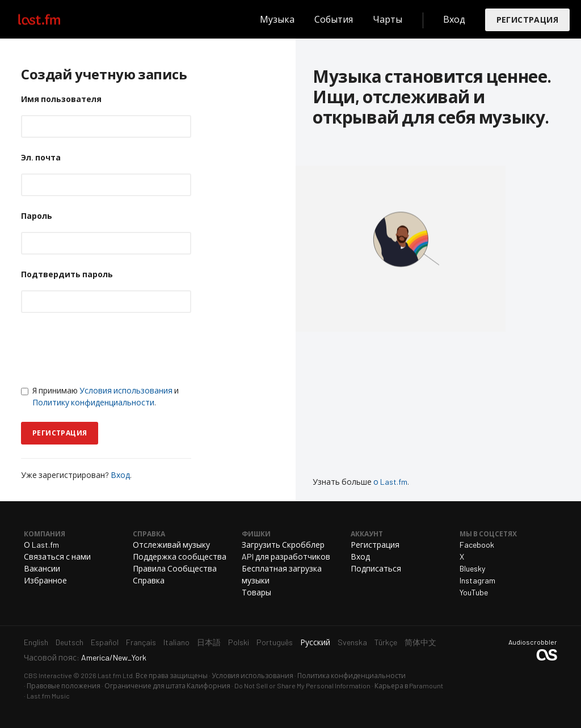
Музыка (277, 19)
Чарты (388, 19)
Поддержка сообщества (180, 556)
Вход (454, 19)
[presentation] (107, 349)
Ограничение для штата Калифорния (167, 685)
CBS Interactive (48, 675)
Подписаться (376, 568)
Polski (239, 642)
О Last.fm (41, 545)
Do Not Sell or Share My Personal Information (302, 685)
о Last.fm (390, 482)
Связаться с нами (57, 556)
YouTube (474, 592)
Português (275, 642)
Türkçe (386, 642)
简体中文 (420, 642)
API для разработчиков (286, 556)
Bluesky (472, 568)
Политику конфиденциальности (93, 402)
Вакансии (42, 568)
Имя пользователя (61, 99)
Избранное (45, 580)
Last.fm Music (48, 696)
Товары (256, 592)
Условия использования (126, 390)
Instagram (477, 580)
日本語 (209, 642)
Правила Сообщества (175, 568)
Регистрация (527, 20)
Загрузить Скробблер (283, 545)
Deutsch (70, 642)
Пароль (37, 216)
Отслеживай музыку (171, 545)
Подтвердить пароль (67, 274)
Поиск (239, 19)
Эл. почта (41, 157)
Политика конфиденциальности (351, 675)
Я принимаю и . (100, 396)
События (334, 19)
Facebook (477, 545)
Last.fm (52, 19)
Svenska (352, 642)
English (36, 642)
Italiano (176, 642)
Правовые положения (64, 685)
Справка (149, 580)
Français (141, 642)
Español (105, 642)
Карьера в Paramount (409, 685)
